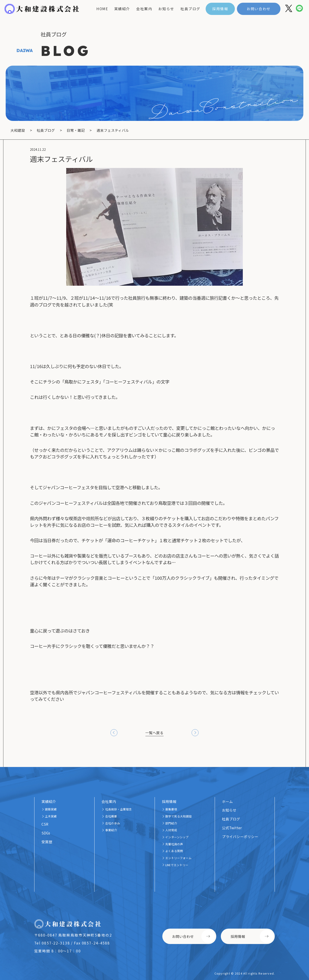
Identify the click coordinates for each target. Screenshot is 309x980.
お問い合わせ (259, 9)
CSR (45, 824)
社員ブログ (190, 9)
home (102, 9)
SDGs (46, 833)
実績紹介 (122, 9)
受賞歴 (47, 842)
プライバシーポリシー (240, 836)
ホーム (227, 801)
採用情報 (220, 9)
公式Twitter (232, 828)
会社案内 (144, 9)
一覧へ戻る (154, 733)
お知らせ (166, 9)
